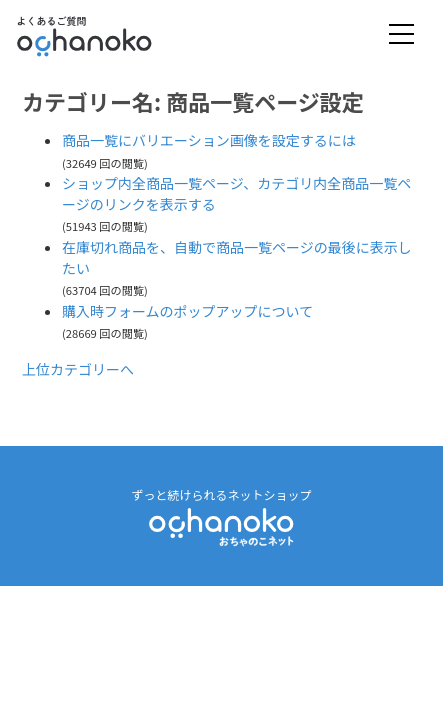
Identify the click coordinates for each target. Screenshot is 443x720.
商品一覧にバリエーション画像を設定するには (209, 140)
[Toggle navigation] (401, 35)
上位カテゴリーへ (78, 369)
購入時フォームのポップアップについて (187, 311)
